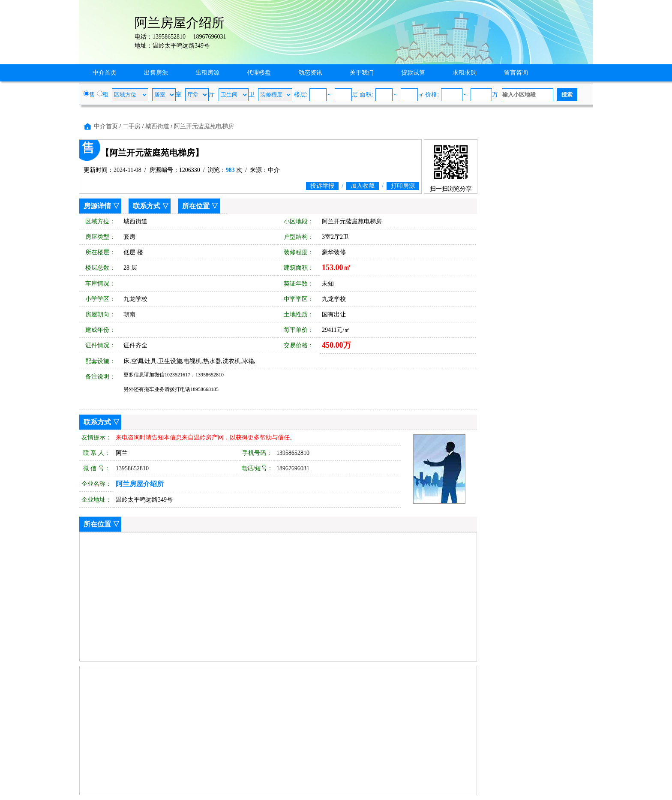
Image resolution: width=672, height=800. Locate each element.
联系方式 (147, 206)
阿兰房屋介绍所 (140, 484)
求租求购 (465, 73)
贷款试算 (413, 73)
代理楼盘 (259, 73)
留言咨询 (516, 73)
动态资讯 (310, 73)
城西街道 (157, 126)
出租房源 (207, 73)
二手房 (132, 126)
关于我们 (362, 73)
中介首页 (105, 73)
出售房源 (156, 73)
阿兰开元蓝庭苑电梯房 (204, 126)
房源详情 (97, 206)
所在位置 (196, 206)
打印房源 (403, 186)
